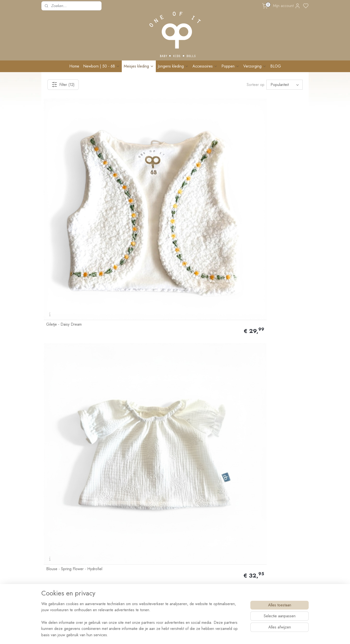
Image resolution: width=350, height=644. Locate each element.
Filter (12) (63, 85)
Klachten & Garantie (112, 532)
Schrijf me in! (272, 570)
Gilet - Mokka (258, 331)
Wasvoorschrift (108, 537)
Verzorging (255, 66)
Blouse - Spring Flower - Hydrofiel (141, 164)
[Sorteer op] (284, 85)
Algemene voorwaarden (114, 586)
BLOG (276, 66)
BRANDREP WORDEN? (114, 570)
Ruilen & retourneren (112, 526)
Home (74, 66)
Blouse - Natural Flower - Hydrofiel (67, 329)
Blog (101, 559)
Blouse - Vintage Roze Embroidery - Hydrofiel (75, 246)
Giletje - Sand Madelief (199, 247)
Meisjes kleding (139, 66)
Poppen (230, 66)
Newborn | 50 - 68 (101, 66)
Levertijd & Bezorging (113, 521)
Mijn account (287, 6)
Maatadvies (105, 543)
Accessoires (205, 66)
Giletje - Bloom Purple (198, 331)
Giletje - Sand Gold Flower (135, 331)
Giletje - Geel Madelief (199, 164)
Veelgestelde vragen (111, 548)
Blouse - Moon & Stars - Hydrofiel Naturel (275, 246)
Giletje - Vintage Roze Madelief (273, 164)
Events (101, 554)
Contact (49, 542)
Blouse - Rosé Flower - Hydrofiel (140, 247)
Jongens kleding (173, 66)
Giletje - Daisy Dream (64, 164)
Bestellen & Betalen (111, 516)
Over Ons (51, 516)
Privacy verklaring (110, 592)
